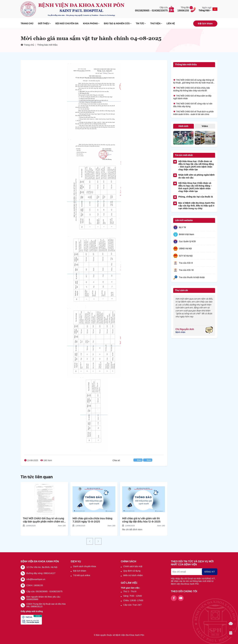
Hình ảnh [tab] (183, 126)
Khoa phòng (91, 23)
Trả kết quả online (82, 575)
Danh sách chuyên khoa (85, 566)
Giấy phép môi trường (32, 611)
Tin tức (141, 23)
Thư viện (156, 23)
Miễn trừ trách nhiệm (133, 575)
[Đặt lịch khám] (231, 633)
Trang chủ (27, 23)
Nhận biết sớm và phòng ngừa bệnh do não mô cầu (194, 176)
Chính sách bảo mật (133, 566)
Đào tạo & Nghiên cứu (118, 23)
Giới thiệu (44, 23)
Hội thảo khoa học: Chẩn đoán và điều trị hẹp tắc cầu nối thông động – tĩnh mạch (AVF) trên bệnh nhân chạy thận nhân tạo (193, 165)
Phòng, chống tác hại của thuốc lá (193, 197)
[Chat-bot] (231, 623)
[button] (90, 541)
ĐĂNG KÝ (210, 572)
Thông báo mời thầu (47, 45)
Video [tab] (205, 126)
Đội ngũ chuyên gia (67, 23)
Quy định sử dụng (132, 571)
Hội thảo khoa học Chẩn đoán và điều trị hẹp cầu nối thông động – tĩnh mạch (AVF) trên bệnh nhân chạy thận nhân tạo (193, 187)
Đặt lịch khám (205, 23)
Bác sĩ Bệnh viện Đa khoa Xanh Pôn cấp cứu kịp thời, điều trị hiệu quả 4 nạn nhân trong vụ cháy (194, 206)
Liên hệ (171, 23)
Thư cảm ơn (181, 290)
